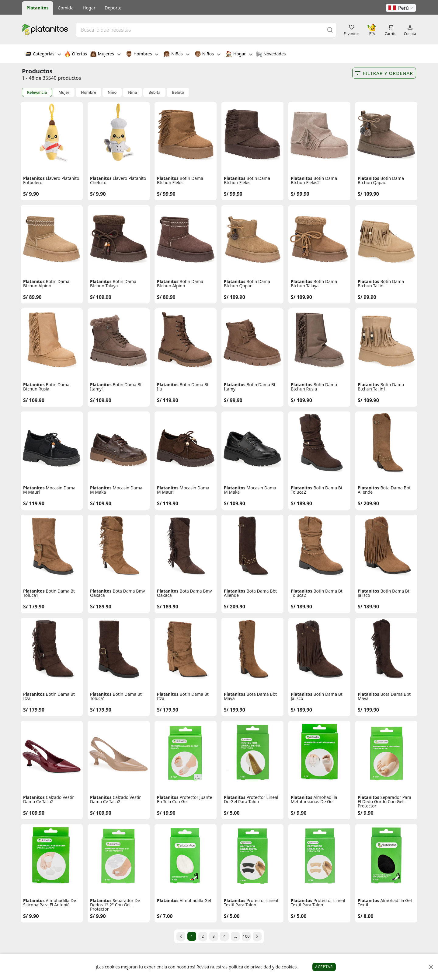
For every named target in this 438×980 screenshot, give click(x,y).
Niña (132, 92)
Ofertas (76, 54)
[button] (401, 8)
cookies (289, 967)
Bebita (154, 92)
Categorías (43, 54)
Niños (208, 54)
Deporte (113, 8)
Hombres (142, 54)
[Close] (431, 967)
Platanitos (38, 8)
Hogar (89, 8)
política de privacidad (250, 967)
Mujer (64, 92)
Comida (66, 8)
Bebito (178, 92)
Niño (112, 92)
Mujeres (106, 54)
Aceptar (324, 967)
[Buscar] (330, 30)
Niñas (176, 54)
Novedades (271, 54)
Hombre (89, 92)
